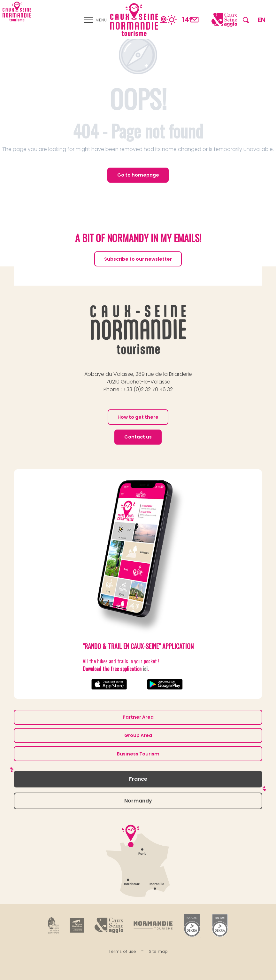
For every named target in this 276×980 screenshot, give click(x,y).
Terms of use (122, 951)
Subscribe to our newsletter (138, 259)
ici (145, 669)
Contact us (138, 437)
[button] (246, 20)
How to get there (138, 417)
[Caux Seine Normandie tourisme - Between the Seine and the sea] (17, 12)
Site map (158, 951)
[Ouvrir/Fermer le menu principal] (96, 20)
